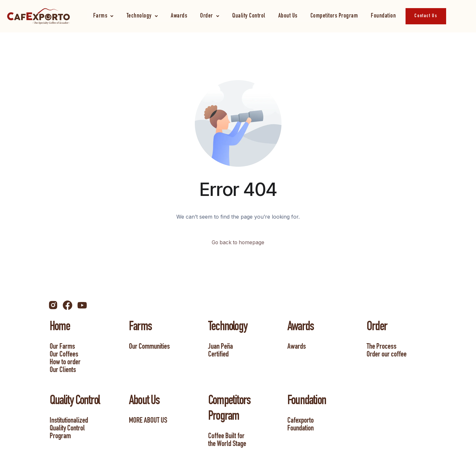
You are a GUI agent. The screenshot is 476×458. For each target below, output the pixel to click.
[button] (103, 16)
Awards (179, 16)
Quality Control (249, 16)
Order (210, 16)
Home (60, 328)
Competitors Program (334, 16)
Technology (142, 16)
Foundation (383, 16)
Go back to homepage (238, 243)
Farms (103, 16)
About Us (288, 16)
